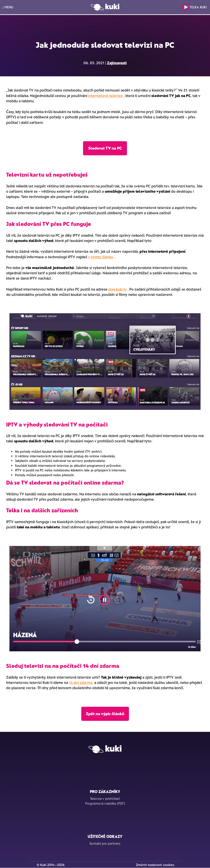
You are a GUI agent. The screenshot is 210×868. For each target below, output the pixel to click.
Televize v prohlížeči (105, 798)
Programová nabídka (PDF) (105, 803)
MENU (8, 7)
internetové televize (105, 95)
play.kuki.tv (118, 289)
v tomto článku (101, 257)
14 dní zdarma (81, 682)
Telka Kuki (194, 7)
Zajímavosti (117, 63)
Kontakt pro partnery (105, 843)
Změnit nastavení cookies (155, 865)
